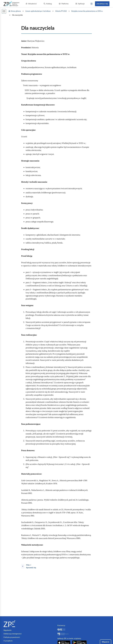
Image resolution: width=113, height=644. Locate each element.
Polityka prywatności (12, 637)
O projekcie (8, 641)
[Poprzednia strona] (30, 566)
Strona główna (15, 11)
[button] (92, 4)
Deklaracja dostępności (13, 634)
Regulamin (8, 630)
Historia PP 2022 (61, 11)
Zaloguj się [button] (102, 4)
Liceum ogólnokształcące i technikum (38, 11)
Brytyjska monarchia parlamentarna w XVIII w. (87, 11)
